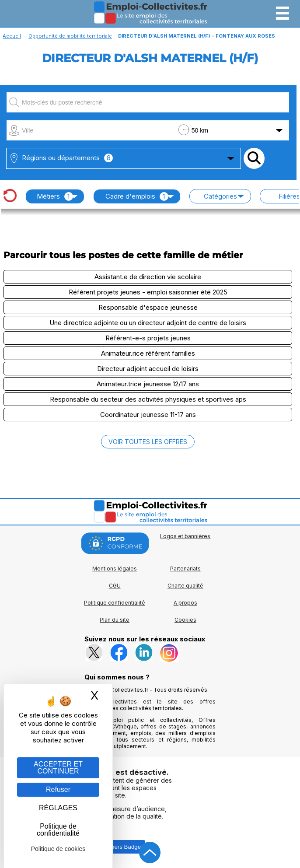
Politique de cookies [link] (58, 849)
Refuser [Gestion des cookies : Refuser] (58, 789)
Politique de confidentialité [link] (58, 830)
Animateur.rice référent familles (148, 353)
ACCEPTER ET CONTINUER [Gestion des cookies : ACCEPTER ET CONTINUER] (58, 768)
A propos (185, 603)
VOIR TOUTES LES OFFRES (148, 442)
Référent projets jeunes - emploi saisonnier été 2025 (148, 292)
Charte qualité (185, 586)
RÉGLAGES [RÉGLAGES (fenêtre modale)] (58, 808)
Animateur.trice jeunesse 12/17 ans (148, 384)
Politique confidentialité (115, 603)
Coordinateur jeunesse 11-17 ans (148, 415)
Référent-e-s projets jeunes (148, 338)
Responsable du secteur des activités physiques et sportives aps (148, 399)
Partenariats (185, 569)
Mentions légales (115, 569)
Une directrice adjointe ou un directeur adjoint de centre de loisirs (148, 323)
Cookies (185, 620)
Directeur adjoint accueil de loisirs (148, 369)
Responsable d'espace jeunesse (148, 307)
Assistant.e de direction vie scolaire (148, 277)
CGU (115, 586)
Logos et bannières (185, 536)
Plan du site (115, 620)
